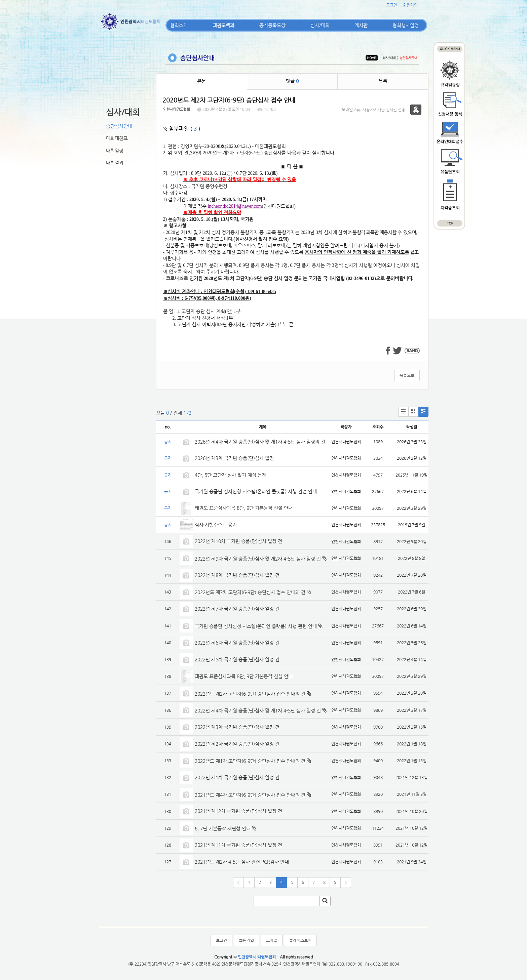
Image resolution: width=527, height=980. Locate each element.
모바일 (272, 940)
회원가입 (410, 5)
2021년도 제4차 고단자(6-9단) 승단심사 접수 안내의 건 (250, 795)
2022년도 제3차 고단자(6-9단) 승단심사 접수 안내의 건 (250, 592)
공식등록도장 (272, 25)
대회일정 (115, 151)
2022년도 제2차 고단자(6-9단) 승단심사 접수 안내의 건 (250, 694)
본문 (201, 81)
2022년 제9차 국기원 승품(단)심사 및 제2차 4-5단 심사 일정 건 (258, 559)
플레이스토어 (300, 940)
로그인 (392, 5)
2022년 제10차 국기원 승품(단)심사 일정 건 (238, 541)
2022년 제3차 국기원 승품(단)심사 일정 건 (237, 727)
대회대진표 (117, 138)
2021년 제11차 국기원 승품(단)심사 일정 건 (238, 845)
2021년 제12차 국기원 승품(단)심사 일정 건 (238, 811)
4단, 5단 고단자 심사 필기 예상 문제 (231, 475)
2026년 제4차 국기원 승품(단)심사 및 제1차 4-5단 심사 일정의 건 (260, 442)
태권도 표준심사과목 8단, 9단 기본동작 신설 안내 (244, 508)
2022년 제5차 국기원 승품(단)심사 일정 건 (237, 659)
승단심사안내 (119, 126)
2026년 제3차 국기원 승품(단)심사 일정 (235, 458)
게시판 (361, 25)
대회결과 (115, 163)
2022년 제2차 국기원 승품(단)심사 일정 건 (237, 744)
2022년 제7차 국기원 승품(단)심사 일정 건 (237, 609)
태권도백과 (223, 25)
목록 (383, 81)
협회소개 (179, 25)
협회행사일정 (406, 25)
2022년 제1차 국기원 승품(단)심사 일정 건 (237, 777)
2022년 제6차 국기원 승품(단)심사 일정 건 (237, 643)
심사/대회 (320, 25)
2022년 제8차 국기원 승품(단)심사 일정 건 (237, 575)
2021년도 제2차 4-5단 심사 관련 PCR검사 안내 (242, 862)
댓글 (292, 81)
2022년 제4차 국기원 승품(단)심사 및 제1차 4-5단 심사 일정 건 (258, 710)
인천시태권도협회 (177, 109)
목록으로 (407, 375)
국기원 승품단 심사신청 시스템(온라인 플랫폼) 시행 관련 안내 (256, 491)
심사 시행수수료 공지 (216, 525)
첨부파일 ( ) (182, 129)
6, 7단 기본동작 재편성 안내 (223, 828)
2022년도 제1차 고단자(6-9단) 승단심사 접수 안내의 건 (250, 761)
